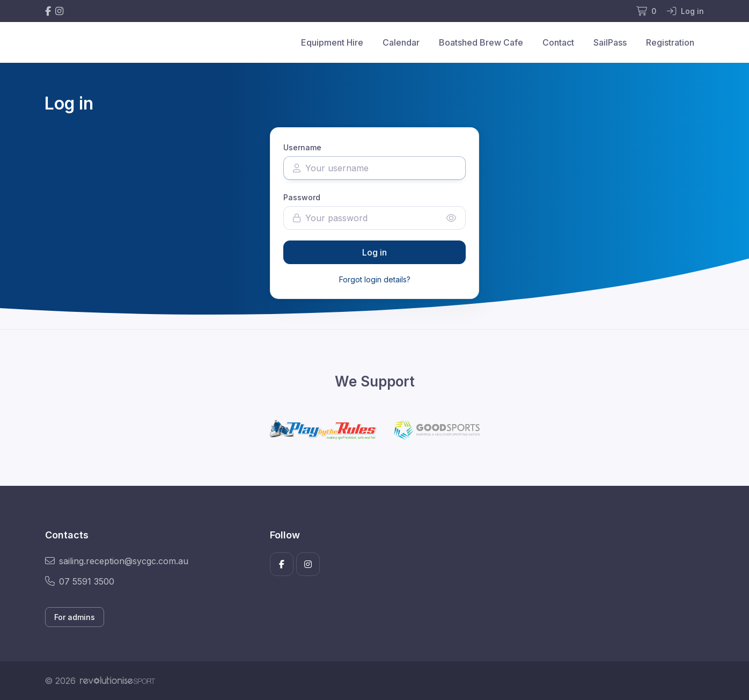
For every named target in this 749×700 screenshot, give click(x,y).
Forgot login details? (375, 279)
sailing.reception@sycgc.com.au (117, 561)
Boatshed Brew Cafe (481, 42)
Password (302, 197)
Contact (558, 42)
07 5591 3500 (80, 581)
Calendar (401, 42)
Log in (374, 252)
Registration (670, 42)
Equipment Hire (332, 42)
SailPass (610, 42)
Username (302, 147)
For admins (75, 617)
